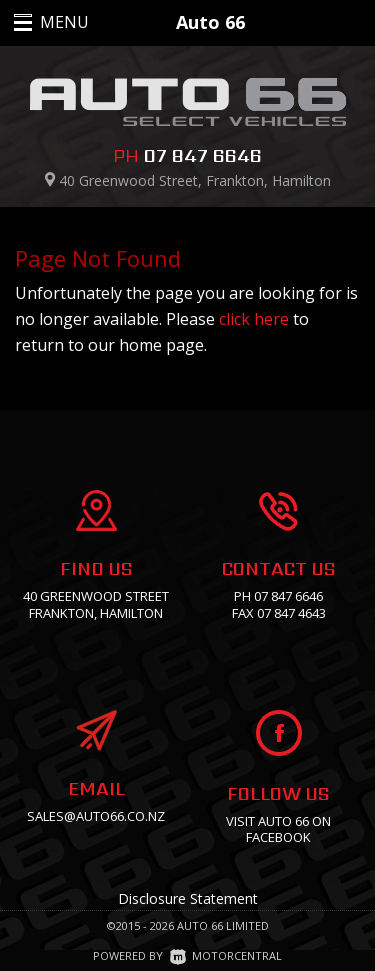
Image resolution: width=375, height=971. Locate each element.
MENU (42, 22)
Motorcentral (226, 955)
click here (254, 319)
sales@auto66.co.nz (96, 816)
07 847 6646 (203, 155)
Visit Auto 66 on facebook (278, 829)
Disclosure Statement (188, 898)
